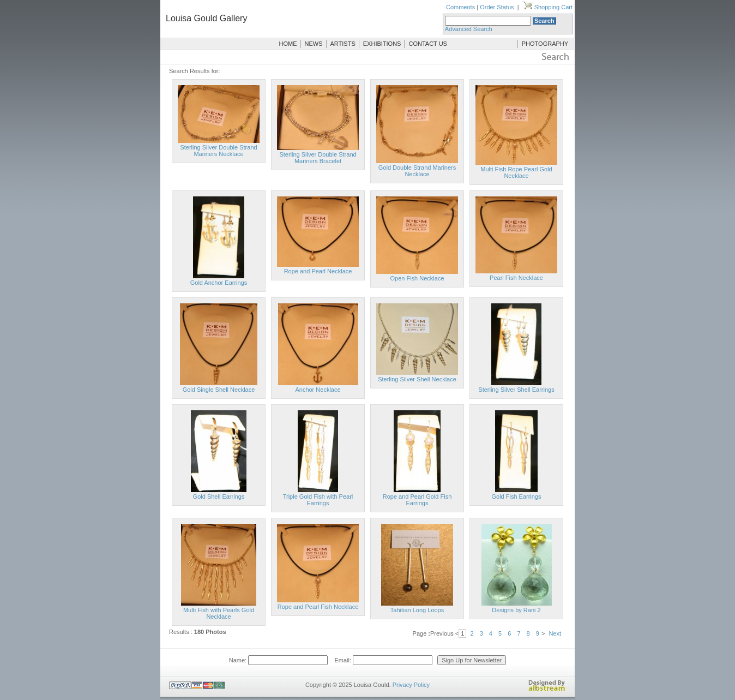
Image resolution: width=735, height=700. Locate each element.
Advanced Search (469, 29)
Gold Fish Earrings (516, 496)
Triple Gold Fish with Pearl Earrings (318, 500)
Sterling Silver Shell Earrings (516, 390)
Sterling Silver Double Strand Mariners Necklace (218, 151)
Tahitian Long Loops (417, 610)
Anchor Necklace (318, 390)
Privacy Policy (411, 685)
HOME (288, 44)
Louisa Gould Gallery (206, 18)
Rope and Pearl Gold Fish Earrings (417, 500)
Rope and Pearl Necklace (318, 271)
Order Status (497, 7)
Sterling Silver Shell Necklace (417, 379)
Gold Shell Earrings (219, 496)
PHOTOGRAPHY (545, 44)
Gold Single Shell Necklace (219, 390)
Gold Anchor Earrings (219, 283)
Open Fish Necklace (417, 278)
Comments (460, 7)
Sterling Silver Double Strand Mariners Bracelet (318, 158)
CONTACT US (428, 44)
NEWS (314, 44)
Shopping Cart (547, 7)
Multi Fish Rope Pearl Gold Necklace (516, 172)
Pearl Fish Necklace (516, 278)
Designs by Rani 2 (516, 610)
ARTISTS (343, 44)
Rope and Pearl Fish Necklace (318, 607)
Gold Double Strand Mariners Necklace (417, 171)
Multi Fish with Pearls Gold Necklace (219, 613)
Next (555, 633)
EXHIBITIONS (382, 44)
